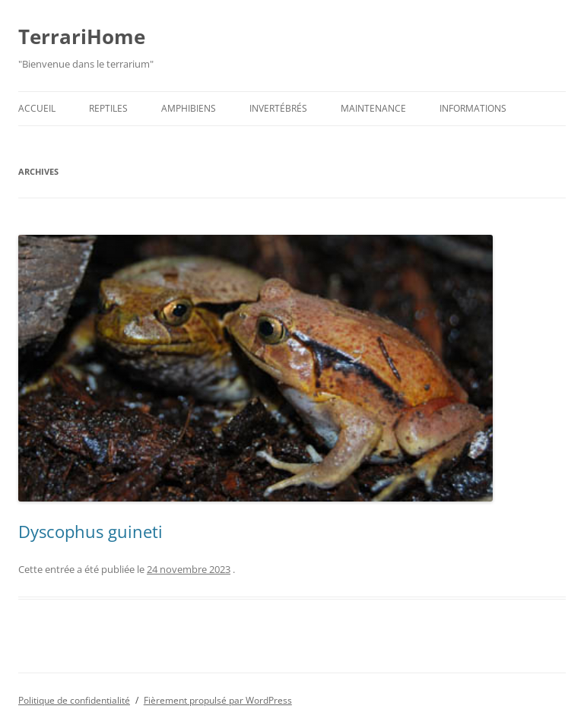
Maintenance (373, 108)
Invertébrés (278, 108)
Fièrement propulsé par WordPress (218, 700)
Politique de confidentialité (74, 700)
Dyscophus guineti (90, 531)
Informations (473, 108)
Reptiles (108, 108)
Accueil (37, 108)
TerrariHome (82, 36)
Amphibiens (189, 108)
